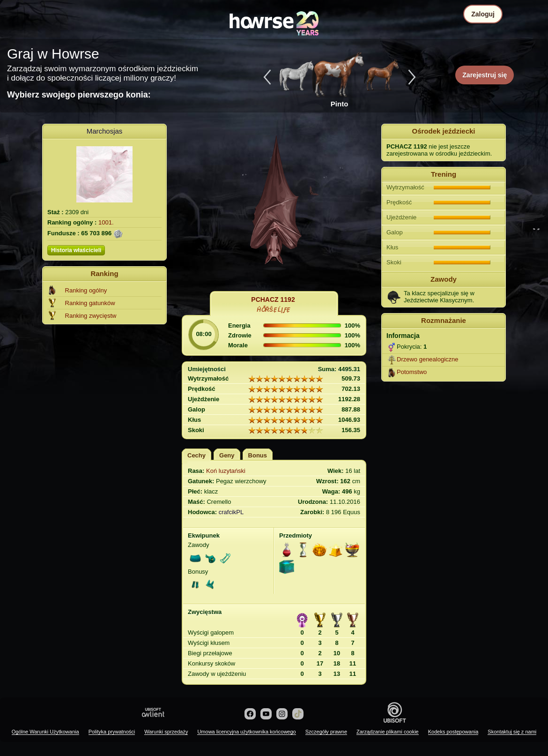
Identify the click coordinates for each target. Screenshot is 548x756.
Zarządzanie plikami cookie (388, 732)
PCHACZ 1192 (273, 299)
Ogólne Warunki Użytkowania (45, 732)
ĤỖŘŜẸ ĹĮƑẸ (273, 310)
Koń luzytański (226, 471)
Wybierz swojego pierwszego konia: (79, 95)
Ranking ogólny (86, 290)
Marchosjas (105, 131)
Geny (227, 455)
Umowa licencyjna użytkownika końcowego (246, 732)
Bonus (258, 455)
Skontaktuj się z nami (512, 732)
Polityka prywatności (112, 732)
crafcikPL (231, 512)
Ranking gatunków (90, 303)
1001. (106, 222)
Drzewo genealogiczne (428, 359)
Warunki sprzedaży (166, 732)
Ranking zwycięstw (91, 316)
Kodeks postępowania (453, 732)
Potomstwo (412, 372)
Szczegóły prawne (326, 732)
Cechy (196, 455)
